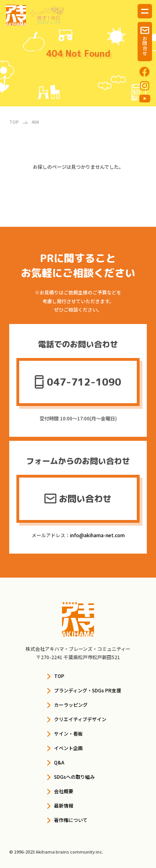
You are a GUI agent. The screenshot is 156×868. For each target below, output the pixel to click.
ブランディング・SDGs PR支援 (88, 690)
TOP (59, 676)
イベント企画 (68, 748)
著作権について (71, 820)
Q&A (59, 762)
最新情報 (64, 805)
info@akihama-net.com (97, 535)
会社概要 (64, 791)
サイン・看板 (68, 733)
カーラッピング (71, 705)
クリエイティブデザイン (80, 719)
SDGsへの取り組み (74, 777)
